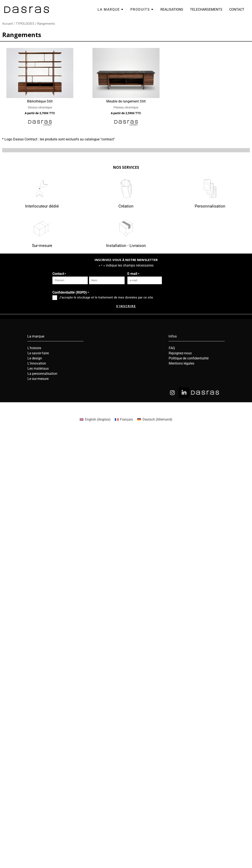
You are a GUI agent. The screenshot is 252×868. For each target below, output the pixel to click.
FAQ (172, 348)
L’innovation (37, 363)
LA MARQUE (111, 9)
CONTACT (237, 9)
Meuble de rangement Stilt (126, 101)
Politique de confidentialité (189, 358)
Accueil (7, 24)
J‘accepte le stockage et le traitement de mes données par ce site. (107, 297)
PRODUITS (142, 9)
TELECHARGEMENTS (206, 9)
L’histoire (34, 348)
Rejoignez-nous (180, 353)
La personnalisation (42, 374)
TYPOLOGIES (25, 24)
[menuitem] (95, 420)
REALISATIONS (172, 9)
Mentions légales (181, 363)
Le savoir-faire (38, 353)
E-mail (133, 274)
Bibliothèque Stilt (40, 101)
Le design (35, 358)
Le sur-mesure (38, 379)
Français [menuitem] (126, 419)
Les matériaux (38, 368)
